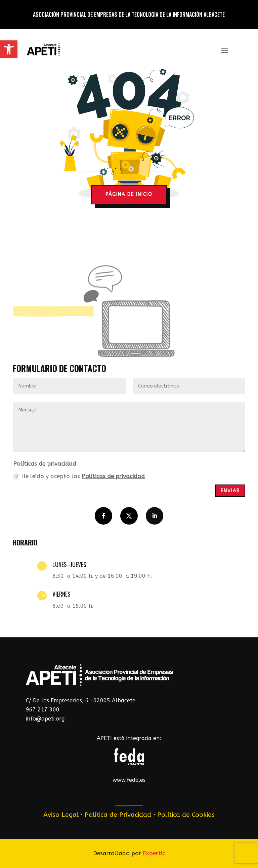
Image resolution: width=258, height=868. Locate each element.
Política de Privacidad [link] (118, 815)
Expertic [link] (154, 853)
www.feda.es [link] (129, 780)
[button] (225, 50)
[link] (9, 49)
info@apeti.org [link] (45, 719)
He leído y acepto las (79, 476)
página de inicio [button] (129, 194)
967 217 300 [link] (43, 710)
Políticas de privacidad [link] (113, 476)
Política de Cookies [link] (186, 815)
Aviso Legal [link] (61, 815)
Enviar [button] (230, 491)
